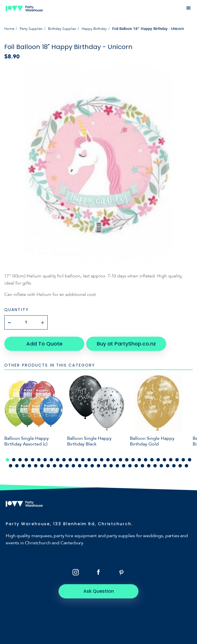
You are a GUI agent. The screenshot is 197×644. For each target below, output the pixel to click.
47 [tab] (111, 466)
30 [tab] (190, 460)
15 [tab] (95, 460)
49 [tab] (124, 466)
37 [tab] (48, 466)
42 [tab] (80, 466)
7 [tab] (45, 460)
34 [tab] (29, 466)
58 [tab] (180, 466)
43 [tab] (86, 466)
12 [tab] (77, 460)
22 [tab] (139, 460)
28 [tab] (177, 460)
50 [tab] (130, 466)
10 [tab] (64, 460)
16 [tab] (102, 460)
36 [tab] (42, 466)
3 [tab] (20, 460)
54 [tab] (155, 466)
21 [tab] (133, 460)
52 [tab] (142, 466)
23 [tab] (146, 460)
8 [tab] (51, 460)
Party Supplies (31, 29)
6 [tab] (39, 460)
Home (9, 29)
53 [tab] (149, 466)
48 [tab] (117, 466)
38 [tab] (55, 466)
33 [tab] (23, 466)
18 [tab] (114, 460)
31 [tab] (11, 466)
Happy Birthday (94, 29)
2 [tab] (14, 460)
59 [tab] (186, 466)
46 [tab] (105, 466)
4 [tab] (26, 460)
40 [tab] (67, 466)
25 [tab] (158, 460)
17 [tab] (108, 460)
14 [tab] (89, 460)
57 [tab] (174, 466)
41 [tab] (73, 466)
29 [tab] (183, 460)
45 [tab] (98, 466)
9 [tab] (58, 460)
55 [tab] (161, 466)
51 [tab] (136, 466)
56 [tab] (168, 466)
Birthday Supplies (62, 29)
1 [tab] (7, 460)
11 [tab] (70, 460)
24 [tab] (152, 460)
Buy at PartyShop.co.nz (126, 344)
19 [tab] (120, 460)
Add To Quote (44, 344)
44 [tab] (92, 466)
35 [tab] (36, 466)
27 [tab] (171, 460)
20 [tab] (127, 460)
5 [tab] (33, 460)
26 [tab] (164, 460)
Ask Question (99, 591)
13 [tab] (83, 460)
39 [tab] (61, 466)
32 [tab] (17, 466)
